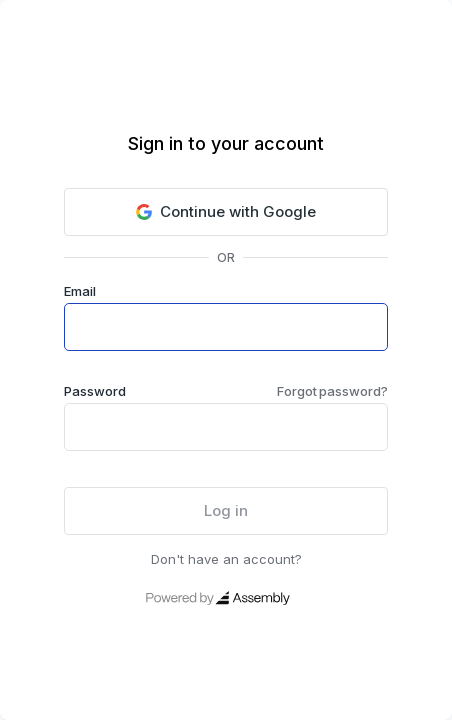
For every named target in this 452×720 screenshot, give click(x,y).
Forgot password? (332, 391)
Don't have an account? (226, 559)
